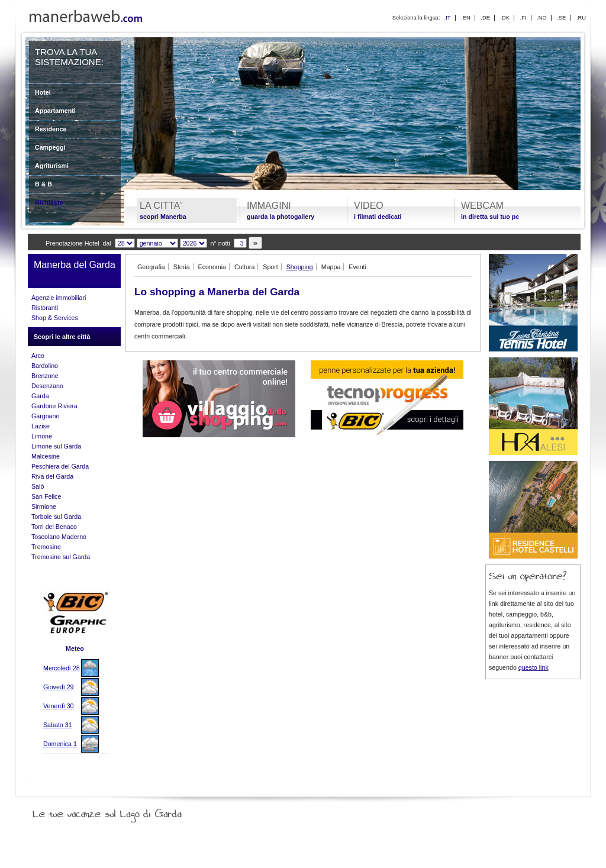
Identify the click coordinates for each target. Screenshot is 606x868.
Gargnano (45, 416)
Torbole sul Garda (56, 517)
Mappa (331, 267)
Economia (212, 267)
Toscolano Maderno (59, 537)
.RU (581, 18)
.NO (542, 18)
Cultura (244, 267)
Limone (42, 436)
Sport (270, 267)
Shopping (300, 267)
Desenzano (47, 386)
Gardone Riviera (54, 406)
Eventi (357, 267)
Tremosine (46, 547)
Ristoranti (45, 308)
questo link (534, 667)
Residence (51, 129)
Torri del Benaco (54, 527)
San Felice (46, 496)
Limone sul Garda (56, 446)
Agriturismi (52, 166)
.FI (523, 18)
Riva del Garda (52, 476)
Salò (38, 486)
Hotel (43, 92)
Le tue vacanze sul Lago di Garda (121, 811)
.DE (485, 18)
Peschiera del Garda (60, 466)
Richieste (49, 202)
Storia (182, 267)
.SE (561, 18)
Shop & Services (55, 318)
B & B (43, 184)
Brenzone (45, 376)
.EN (466, 18)
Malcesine (46, 456)
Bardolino (45, 366)
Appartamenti (55, 111)
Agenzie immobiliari (59, 298)
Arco (38, 356)
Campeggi (50, 147)
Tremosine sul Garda (61, 557)
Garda (40, 396)
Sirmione (44, 506)
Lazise (41, 426)
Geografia (151, 267)
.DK (505, 18)
